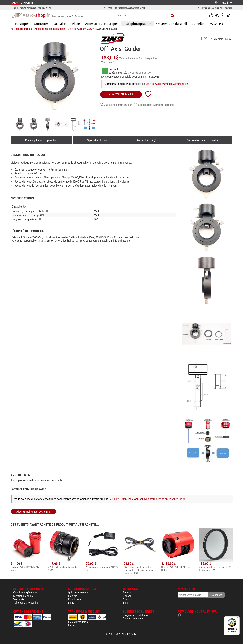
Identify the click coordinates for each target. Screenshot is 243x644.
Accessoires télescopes (102, 23)
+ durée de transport (141, 72)
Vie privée (19, 599)
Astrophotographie (137, 23)
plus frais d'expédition (146, 58)
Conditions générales (25, 592)
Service (127, 592)
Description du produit (42, 140)
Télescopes (21, 23)
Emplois (73, 596)
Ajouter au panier (121, 94)
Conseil (127, 596)
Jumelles (199, 23)
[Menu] (238, 618)
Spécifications (97, 140)
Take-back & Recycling (26, 603)
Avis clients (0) (147, 140)
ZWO (90, 29)
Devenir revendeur (133, 618)
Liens (71, 603)
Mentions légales (23, 596)
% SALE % (217, 23)
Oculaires (60, 23)
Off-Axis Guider (76, 29)
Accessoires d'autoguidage (50, 29)
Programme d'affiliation (136, 615)
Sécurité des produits (202, 140)
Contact (127, 599)
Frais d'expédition (78, 622)
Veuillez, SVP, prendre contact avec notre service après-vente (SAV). (148, 499)
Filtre (76, 23)
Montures (41, 23)
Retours (72, 625)
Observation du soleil (172, 23)
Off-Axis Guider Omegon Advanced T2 (167, 84)
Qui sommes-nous (78, 592)
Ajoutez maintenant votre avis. (33, 512)
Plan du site (75, 599)
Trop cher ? (107, 62)
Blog (125, 603)
